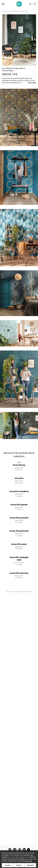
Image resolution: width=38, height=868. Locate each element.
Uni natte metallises (19, 491)
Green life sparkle (19, 505)
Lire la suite (32, 82)
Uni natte (19, 478)
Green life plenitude (19, 531)
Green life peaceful (19, 518)
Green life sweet (19, 544)
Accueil (5, 11)
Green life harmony (19, 573)
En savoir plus (28, 861)
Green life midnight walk (19, 559)
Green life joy (19, 465)
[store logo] (19, 4)
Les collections (14, 11)
